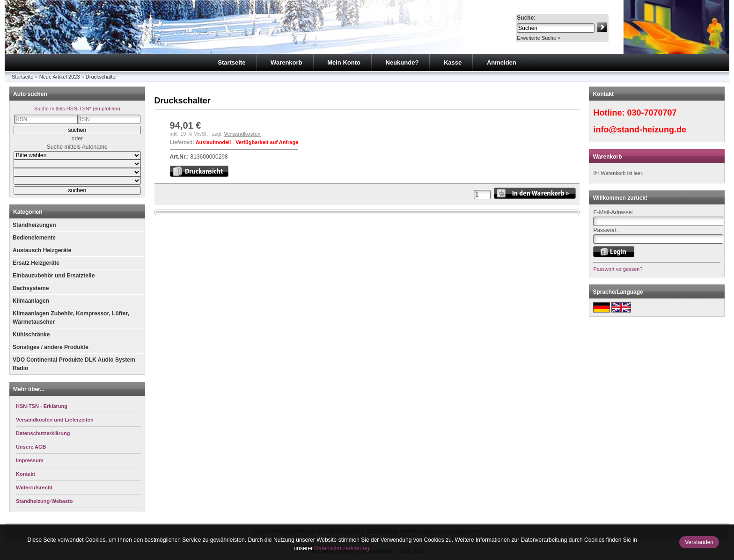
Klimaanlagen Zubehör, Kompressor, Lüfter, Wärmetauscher (71, 318)
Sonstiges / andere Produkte (51, 347)
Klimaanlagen (31, 301)
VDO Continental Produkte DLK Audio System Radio (74, 364)
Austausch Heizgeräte (42, 250)
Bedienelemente (34, 238)
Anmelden (502, 62)
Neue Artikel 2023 (60, 77)
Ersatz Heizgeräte (36, 263)
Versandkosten (242, 134)
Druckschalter (101, 77)
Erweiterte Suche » (539, 38)
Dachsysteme (31, 288)
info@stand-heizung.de (640, 130)
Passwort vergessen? (618, 269)
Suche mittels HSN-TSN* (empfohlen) (77, 109)
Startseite (231, 62)
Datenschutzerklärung (342, 548)
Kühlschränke (31, 335)
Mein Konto (344, 62)
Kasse (453, 62)
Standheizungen (34, 225)
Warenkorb (286, 62)
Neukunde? (402, 62)
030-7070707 (652, 113)
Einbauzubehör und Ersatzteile (54, 276)
